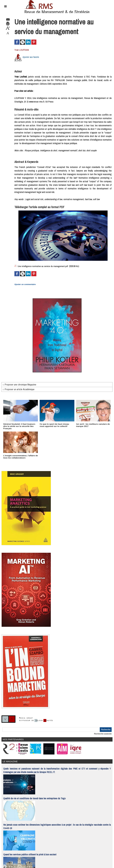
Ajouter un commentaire (25, 284)
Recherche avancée (103, 731)
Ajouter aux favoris (31, 57)
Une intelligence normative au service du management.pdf (44, 266)
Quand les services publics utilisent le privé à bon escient (30, 852)
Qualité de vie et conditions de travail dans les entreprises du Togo (34, 795)
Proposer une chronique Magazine (20, 384)
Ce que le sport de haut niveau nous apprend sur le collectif (56, 425)
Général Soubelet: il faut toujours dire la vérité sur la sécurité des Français (21, 425)
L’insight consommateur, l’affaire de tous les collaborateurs (20, 454)
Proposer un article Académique (19, 389)
